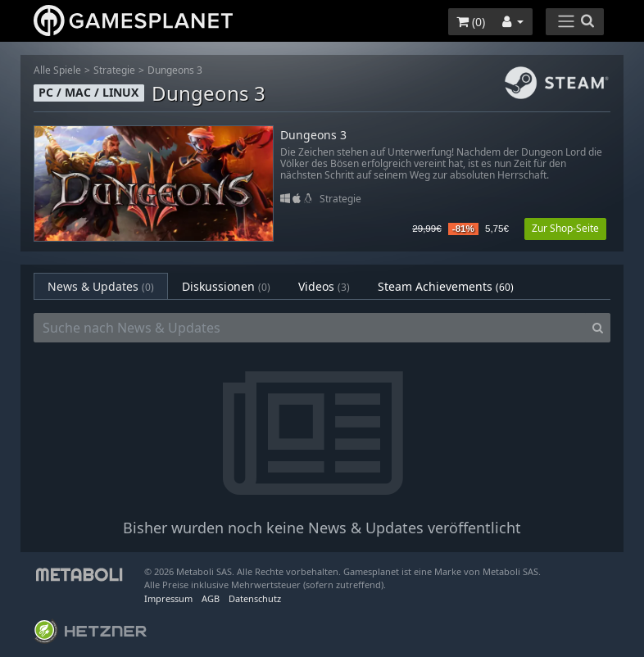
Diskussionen (226, 286)
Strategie (114, 70)
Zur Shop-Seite (565, 228)
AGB (211, 598)
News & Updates (101, 286)
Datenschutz (255, 598)
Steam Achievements (446, 286)
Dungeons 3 (175, 70)
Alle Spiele (57, 70)
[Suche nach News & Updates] (310, 328)
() (471, 22)
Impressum (168, 598)
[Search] (598, 328)
